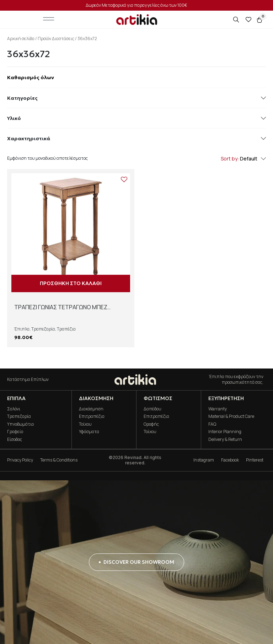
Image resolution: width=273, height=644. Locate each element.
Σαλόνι (14, 409)
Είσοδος (15, 439)
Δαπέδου (152, 409)
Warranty (218, 409)
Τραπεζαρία (43, 329)
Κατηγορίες (136, 98)
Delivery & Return (225, 439)
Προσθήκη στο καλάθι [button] (71, 283)
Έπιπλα (22, 329)
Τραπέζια (66, 329)
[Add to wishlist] (124, 179)
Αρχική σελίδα (21, 39)
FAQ (212, 424)
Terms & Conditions (59, 460)
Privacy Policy (20, 460)
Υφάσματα (89, 432)
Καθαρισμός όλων (31, 77)
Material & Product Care (231, 416)
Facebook (230, 460)
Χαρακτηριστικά (136, 138)
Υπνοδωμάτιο (20, 424)
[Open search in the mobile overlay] (237, 20)
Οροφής (151, 424)
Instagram (204, 460)
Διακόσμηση (91, 409)
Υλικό (136, 118)
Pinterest (255, 460)
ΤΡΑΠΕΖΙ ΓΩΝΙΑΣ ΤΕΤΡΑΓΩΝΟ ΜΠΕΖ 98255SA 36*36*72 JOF (61, 311)
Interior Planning (225, 432)
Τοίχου (85, 424)
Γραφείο (15, 432)
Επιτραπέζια (92, 416)
